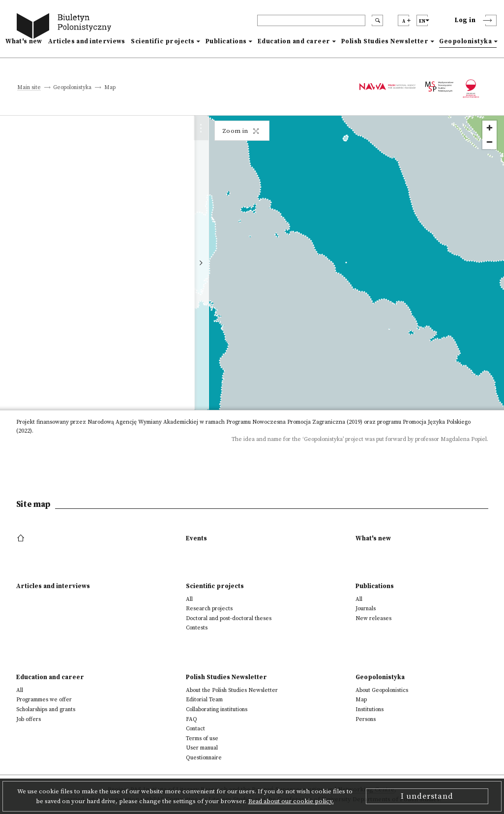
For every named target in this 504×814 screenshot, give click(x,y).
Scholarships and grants (46, 709)
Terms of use (202, 738)
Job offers (29, 719)
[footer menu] (22, 538)
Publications (226, 41)
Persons (366, 719)
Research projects (209, 609)
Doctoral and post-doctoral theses (229, 618)
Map (361, 700)
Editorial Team (204, 700)
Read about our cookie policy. (291, 801)
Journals (366, 609)
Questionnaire (204, 758)
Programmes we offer (44, 700)
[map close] (217, 132)
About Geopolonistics (382, 690)
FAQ (192, 719)
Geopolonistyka (465, 41)
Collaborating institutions (217, 709)
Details (186, 315)
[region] (369, 263)
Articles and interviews (87, 41)
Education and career (294, 41)
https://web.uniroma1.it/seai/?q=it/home (131, 399)
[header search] (311, 20)
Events (196, 538)
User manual (202, 748)
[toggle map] (240, 263)
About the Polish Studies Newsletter (232, 690)
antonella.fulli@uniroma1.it (112, 389)
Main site (29, 88)
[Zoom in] (489, 128)
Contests (197, 628)
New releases (373, 618)
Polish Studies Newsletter (385, 41)
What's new (24, 41)
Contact (195, 729)
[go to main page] (66, 27)
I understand (427, 796)
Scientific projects (163, 41)
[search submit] (377, 20)
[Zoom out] (489, 142)
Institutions (370, 709)
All (189, 599)
